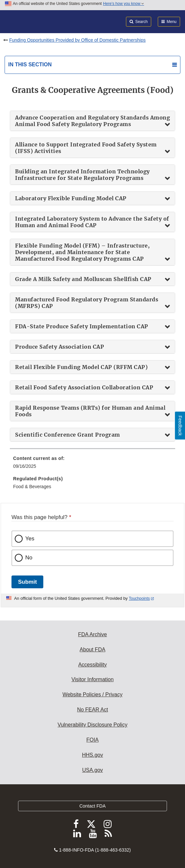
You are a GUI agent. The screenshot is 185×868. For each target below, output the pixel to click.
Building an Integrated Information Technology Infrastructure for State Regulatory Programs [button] (82, 175)
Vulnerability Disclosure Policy (93, 725)
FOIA (92, 740)
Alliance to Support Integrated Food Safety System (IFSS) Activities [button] (86, 148)
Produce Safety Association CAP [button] (60, 347)
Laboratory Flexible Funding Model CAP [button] (71, 198)
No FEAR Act (92, 710)
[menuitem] (92, 465)
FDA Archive (92, 634)
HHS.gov (92, 755)
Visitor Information (93, 679)
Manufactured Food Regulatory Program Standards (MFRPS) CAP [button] (87, 303)
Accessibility (92, 665)
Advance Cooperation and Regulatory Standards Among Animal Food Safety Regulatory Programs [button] (92, 121)
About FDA (92, 650)
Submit (27, 582)
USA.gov (92, 770)
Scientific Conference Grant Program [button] (68, 435)
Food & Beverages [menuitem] (32, 487)
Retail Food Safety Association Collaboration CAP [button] (84, 387)
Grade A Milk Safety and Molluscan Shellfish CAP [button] (83, 279)
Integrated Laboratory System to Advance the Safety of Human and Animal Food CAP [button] (92, 222)
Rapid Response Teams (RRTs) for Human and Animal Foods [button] (90, 411)
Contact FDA (92, 806)
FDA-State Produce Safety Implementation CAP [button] (82, 326)
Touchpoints (139, 598)
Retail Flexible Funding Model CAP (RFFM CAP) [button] (81, 367)
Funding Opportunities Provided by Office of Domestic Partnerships (77, 40)
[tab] (92, 121)
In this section (30, 65)
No (29, 558)
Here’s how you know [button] (123, 4)
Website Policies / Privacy (93, 694)
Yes (30, 539)
